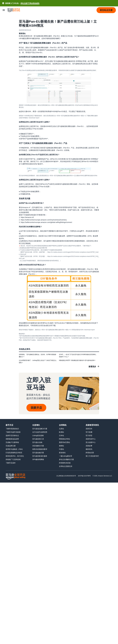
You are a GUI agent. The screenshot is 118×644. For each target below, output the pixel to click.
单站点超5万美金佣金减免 (30, 3)
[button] (106, 10)
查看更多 (92, 367)
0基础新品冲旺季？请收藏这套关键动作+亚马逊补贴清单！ (78, 360)
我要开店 (36, 408)
